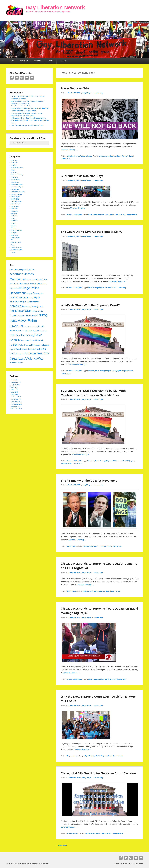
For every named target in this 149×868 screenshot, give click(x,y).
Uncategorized (16, 243)
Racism (14, 228)
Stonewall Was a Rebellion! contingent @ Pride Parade (30, 108)
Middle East (15, 206)
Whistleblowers (16, 247)
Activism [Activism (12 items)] (31, 270)
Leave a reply (98, 93)
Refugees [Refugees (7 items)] (36, 345)
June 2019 (15, 380)
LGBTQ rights (110, 214)
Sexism (77, 156)
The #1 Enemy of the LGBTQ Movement (89, 481)
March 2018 (15, 394)
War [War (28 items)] (41, 359)
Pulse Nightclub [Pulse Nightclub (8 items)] (37, 340)
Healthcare (15, 182)
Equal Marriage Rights (96, 214)
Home (12, 61)
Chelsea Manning (17, 168)
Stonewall (15, 235)
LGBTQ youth (16, 204)
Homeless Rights (17, 184)
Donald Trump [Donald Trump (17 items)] (18, 298)
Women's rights (127, 156)
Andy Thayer (87, 93)
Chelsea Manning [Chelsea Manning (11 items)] (31, 284)
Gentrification (16, 180)
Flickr (32, 78)
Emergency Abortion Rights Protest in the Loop (27, 113)
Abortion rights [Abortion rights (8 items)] (20, 270)
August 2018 (16, 385)
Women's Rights (86, 156)
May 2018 (15, 390)
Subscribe (38, 61)
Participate (24, 61)
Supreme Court (116, 156)
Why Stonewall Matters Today (21, 106)
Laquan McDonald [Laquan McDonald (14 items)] (27, 316)
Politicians (15, 221)
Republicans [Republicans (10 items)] (21, 349)
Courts (70, 214)
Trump (14, 240)
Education (15, 177)
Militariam (15, 209)
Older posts (62, 846)
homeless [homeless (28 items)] (16, 306)
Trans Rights (16, 238)
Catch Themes (138, 863)
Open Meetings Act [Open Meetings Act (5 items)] (40, 331)
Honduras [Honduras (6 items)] (27, 307)
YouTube (27, 78)
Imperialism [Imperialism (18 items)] (25, 311)
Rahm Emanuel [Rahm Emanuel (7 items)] (25, 345)
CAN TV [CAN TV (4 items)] (19, 284)
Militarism (15, 211)
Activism (91, 371)
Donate (51, 61)
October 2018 (16, 382)
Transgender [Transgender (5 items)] (20, 354)
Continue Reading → (69, 150)
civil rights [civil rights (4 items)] (29, 294)
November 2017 (17, 404)
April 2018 (15, 392)
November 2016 (17, 409)
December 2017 (17, 402)
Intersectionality (17, 194)
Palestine (15, 216)
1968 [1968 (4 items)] (11, 270)
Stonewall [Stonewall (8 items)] (32, 349)
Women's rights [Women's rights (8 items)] (17, 363)
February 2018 (16, 397)
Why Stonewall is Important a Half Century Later (27, 125)
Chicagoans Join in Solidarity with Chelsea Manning (29, 118)
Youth (13, 252)
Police (13, 218)
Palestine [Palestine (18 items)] (15, 335)
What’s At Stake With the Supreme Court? (90, 305)
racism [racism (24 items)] (14, 345)
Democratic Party (17, 175)
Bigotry (70, 756)
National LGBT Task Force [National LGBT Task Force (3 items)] (31, 327)
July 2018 (15, 387)
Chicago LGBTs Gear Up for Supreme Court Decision (98, 773)
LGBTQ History (17, 201)
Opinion (14, 213)
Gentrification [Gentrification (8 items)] (33, 302)
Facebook (12, 78)
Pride (13, 223)
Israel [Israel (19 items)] (13, 316)
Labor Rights (16, 197)
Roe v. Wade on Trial (75, 88)
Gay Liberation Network (55, 7)
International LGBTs (18, 192)
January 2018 (16, 399)
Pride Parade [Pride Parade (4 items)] (25, 340)
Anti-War (14, 163)
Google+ (22, 78)
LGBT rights (77, 214)
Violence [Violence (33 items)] (32, 359)
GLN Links (64, 61)
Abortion (70, 156)
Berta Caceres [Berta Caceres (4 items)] (31, 280)
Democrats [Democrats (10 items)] (38, 293)
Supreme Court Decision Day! (82, 176)
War (13, 245)
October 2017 (16, 406)
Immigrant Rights (17, 187)
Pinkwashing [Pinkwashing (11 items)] (28, 335)
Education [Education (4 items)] (30, 298)
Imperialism (15, 189)
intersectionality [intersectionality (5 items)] (37, 311)
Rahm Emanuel (17, 230)
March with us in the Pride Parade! (23, 116)
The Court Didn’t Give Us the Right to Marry (92, 232)
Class (13, 170)
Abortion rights (104, 156)
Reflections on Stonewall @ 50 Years (24, 111)
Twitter (17, 78)
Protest (14, 226)
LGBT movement (118, 461)
